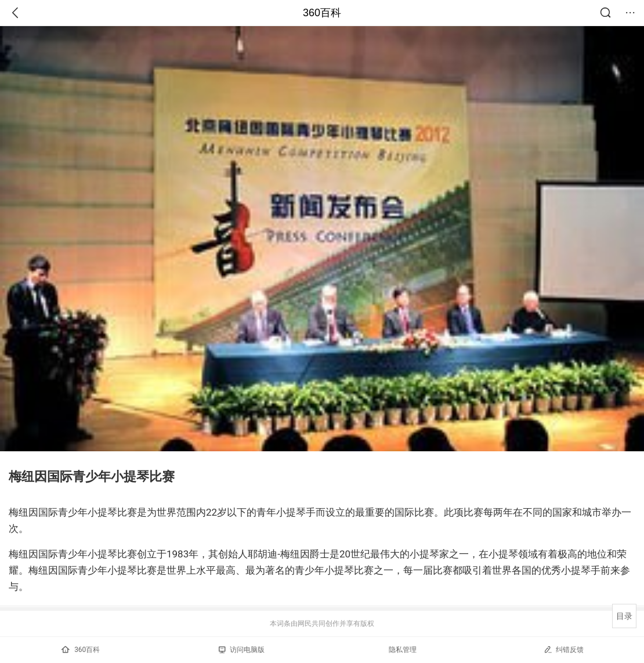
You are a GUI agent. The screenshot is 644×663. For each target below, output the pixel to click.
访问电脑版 (242, 650)
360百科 (322, 13)
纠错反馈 (564, 649)
